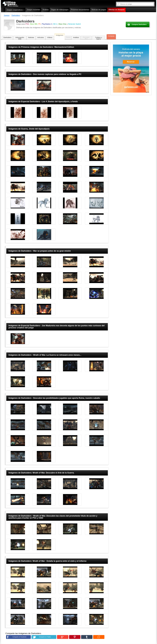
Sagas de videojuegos (60, 10)
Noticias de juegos (99, 10)
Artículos (41, 37)
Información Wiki (20, 38)
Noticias (31, 37)
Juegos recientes (33, 10)
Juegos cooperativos (15, 10)
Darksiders (7, 37)
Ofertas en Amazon (117, 10)
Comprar (111, 36)
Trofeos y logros (99, 38)
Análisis (46, 10)
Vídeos (50, 37)
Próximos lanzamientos (80, 10)
